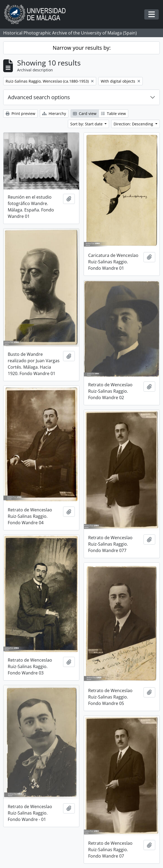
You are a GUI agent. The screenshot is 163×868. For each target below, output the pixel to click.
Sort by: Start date (87, 124)
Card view (85, 113)
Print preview (20, 113)
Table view (113, 113)
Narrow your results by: (82, 48)
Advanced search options (39, 97)
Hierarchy (54, 113)
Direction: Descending (134, 124)
